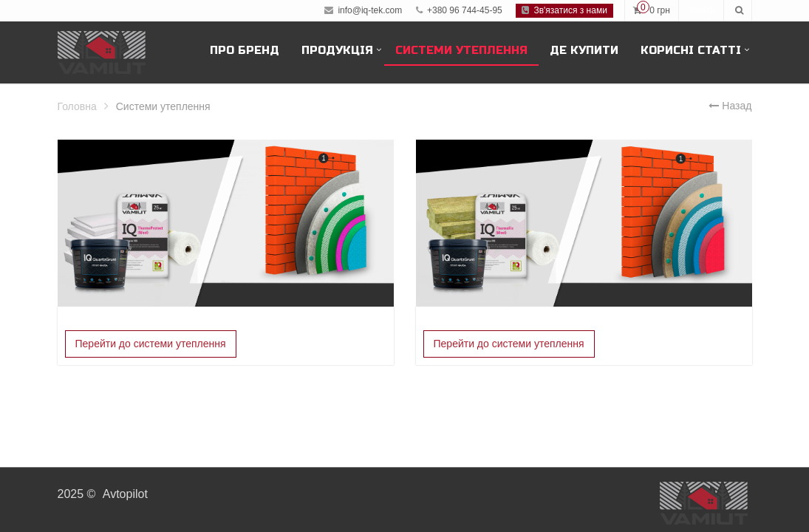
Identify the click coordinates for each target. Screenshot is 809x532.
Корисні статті (691, 50)
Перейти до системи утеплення (151, 344)
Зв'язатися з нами (564, 10)
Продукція (337, 50)
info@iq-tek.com (370, 10)
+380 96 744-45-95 (459, 10)
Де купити (584, 50)
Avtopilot (125, 494)
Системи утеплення (461, 50)
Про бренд (245, 50)
